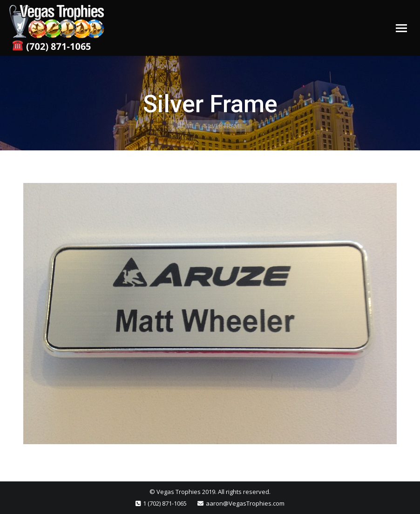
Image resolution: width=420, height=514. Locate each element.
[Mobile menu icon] (401, 28)
